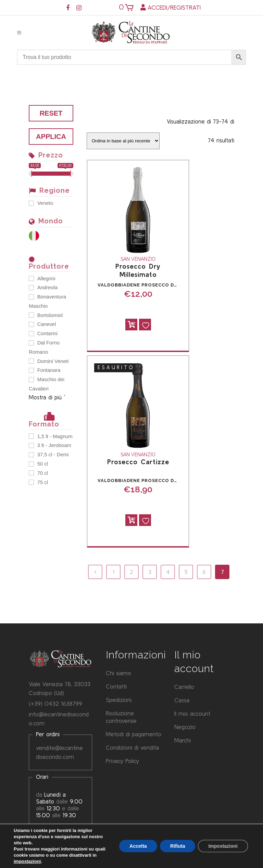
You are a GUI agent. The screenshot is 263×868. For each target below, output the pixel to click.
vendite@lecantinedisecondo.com (59, 752)
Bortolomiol (50, 315)
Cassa (182, 700)
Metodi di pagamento (134, 734)
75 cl (43, 482)
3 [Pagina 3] (150, 572)
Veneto (45, 203)
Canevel (47, 324)
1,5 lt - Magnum (55, 436)
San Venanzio (138, 259)
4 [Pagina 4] (168, 572)
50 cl (43, 464)
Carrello (184, 687)
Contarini (47, 333)
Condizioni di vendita (132, 748)
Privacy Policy (122, 761)
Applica (51, 137)
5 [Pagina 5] (186, 572)
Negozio (185, 727)
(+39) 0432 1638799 (55, 703)
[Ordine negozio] (123, 141)
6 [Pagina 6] (204, 572)
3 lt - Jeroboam (54, 445)
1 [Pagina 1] (114, 572)
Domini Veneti (53, 361)
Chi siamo (118, 673)
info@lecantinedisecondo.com (59, 719)
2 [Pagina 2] (131, 572)
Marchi (183, 741)
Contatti (116, 687)
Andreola (47, 288)
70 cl (43, 473)
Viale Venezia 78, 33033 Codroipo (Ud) (60, 688)
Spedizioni (119, 700)
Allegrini (46, 279)
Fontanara (49, 370)
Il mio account (192, 714)
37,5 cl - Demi (53, 455)
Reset (51, 113)
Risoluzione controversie (121, 717)
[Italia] (36, 235)
